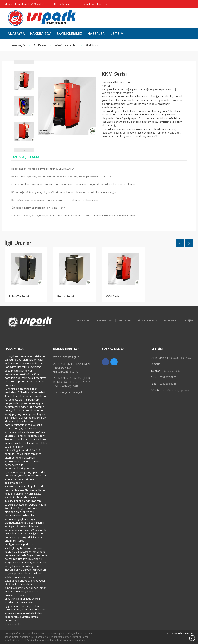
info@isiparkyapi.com (176, 390)
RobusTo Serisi (19, 296)
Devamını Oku (13, 624)
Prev (24, 62)
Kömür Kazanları (66, 45)
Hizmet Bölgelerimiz (93, 4)
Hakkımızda (41, 33)
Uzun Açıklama (25, 157)
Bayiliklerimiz (69, 33)
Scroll (192, 638)
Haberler (96, 33)
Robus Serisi (65, 296)
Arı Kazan (40, 45)
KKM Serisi (113, 296)
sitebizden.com (185, 634)
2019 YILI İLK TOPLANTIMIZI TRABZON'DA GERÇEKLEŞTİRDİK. (72, 368)
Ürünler (125, 320)
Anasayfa (16, 33)
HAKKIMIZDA (104, 320)
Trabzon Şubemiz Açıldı (68, 392)
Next (24, 150)
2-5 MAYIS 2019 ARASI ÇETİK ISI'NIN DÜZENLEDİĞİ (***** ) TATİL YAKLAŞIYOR (73, 382)
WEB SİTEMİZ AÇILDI (67, 357)
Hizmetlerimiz (62, 4)
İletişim (117, 33)
